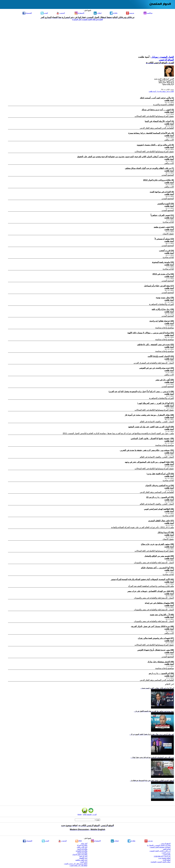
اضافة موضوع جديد (164, 858)
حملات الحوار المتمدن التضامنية (161, 862)
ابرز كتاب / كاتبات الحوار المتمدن (160, 851)
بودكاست (148, 13)
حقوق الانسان (168, 234)
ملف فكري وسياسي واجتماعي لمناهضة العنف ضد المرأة (151, 586)
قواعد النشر (167, 849)
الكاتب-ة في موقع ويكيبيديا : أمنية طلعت (161, 91)
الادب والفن (169, 140)
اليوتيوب (61, 13)
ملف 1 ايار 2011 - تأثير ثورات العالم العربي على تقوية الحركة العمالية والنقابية (142, 527)
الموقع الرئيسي (166, 60)
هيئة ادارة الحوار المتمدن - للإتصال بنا (159, 845)
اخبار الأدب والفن (82, 847)
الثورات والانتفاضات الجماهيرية (161, 304)
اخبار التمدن (84, 862)
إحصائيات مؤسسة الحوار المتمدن (160, 847)
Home (80, 814)
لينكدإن (98, 13)
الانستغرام (79, 13)
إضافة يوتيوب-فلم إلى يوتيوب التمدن (76, 864)
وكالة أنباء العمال (82, 853)
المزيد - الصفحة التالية (90, 814)
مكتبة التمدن (167, 854)
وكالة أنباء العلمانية (82, 851)
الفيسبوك (27, 13)
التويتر (44, 13)
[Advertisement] (88, 38)
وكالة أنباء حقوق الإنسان (80, 854)
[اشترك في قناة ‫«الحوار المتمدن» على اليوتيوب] (87, 19)
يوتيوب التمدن (166, 853)
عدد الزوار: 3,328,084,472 (162, 856)
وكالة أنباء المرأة (82, 845)
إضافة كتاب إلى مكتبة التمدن (78, 865)
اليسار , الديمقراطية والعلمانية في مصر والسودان (154, 563)
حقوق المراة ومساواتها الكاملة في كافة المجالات (154, 116)
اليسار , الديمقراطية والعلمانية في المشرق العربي (154, 363)
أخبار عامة (84, 843)
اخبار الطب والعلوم (81, 860)
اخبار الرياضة (83, 856)
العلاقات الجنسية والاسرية (164, 105)
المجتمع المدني (168, 175)
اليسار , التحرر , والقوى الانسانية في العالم (157, 422)
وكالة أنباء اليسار (82, 849)
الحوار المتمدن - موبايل (162, 57)
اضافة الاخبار (167, 860)
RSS (78, 841)
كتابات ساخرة (168, 222)
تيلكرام (114, 13)
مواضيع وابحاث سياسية (165, 328)
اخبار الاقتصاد (83, 858)
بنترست (130, 13)
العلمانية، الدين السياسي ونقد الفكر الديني (157, 128)
